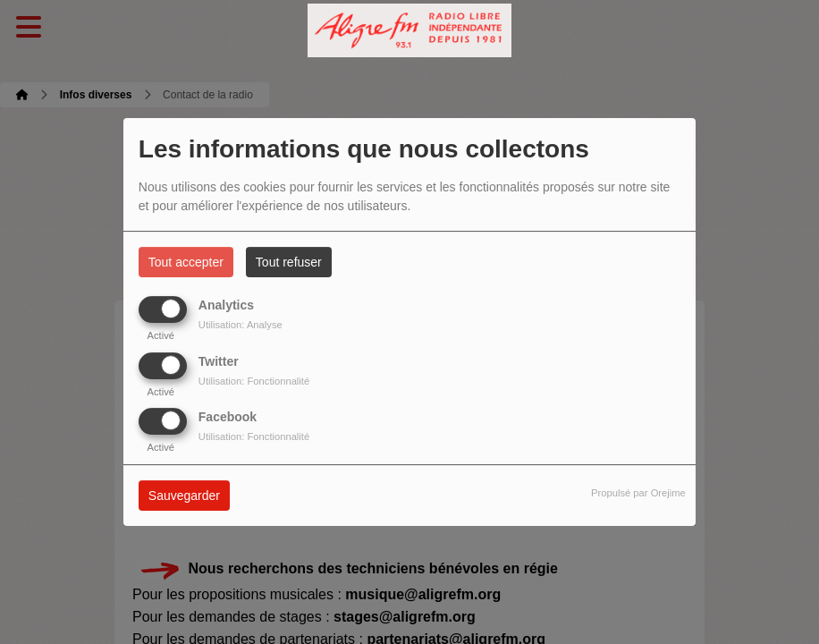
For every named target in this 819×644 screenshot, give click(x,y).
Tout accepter (186, 262)
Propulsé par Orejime (638, 493)
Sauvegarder (184, 496)
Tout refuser (289, 262)
